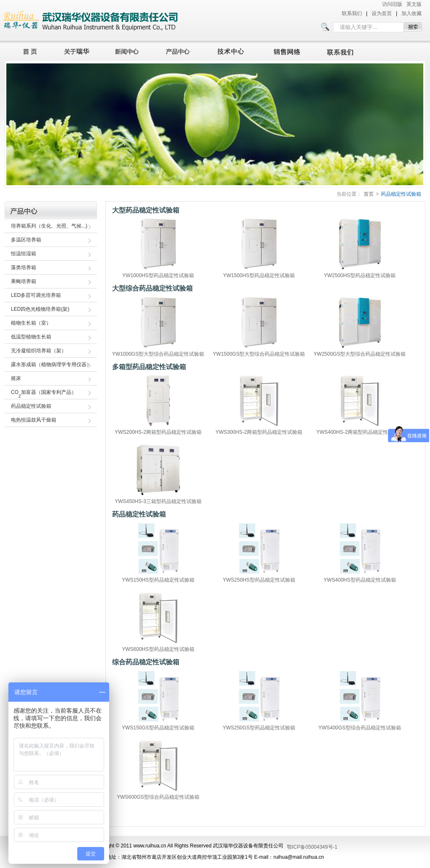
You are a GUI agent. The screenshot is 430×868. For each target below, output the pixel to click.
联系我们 (352, 13)
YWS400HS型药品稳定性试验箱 (359, 580)
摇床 (16, 378)
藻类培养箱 (24, 267)
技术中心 (234, 50)
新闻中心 (128, 50)
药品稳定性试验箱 (401, 194)
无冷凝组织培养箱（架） (39, 351)
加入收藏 (412, 13)
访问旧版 (392, 4)
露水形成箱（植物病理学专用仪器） (51, 365)
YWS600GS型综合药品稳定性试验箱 (158, 797)
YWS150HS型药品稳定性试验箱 (158, 580)
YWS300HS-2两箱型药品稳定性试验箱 (259, 432)
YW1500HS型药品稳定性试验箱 (259, 275)
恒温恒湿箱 (24, 254)
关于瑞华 (77, 50)
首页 (28, 50)
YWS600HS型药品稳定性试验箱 (158, 649)
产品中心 (180, 50)
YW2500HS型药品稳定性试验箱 (360, 275)
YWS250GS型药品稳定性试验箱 (259, 728)
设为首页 (382, 13)
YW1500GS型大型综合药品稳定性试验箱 (259, 354)
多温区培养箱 (26, 240)
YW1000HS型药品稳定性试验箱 (158, 275)
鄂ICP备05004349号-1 (312, 847)
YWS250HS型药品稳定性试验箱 (259, 580)
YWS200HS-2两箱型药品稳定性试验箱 (158, 432)
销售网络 (288, 50)
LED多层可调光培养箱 (36, 295)
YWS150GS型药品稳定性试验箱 (158, 728)
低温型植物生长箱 (31, 337)
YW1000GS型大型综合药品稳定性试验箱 (158, 354)
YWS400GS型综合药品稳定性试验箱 (360, 728)
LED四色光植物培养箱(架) (40, 309)
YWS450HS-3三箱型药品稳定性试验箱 (158, 501)
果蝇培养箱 (24, 281)
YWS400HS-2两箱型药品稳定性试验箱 (360, 432)
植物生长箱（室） (31, 323)
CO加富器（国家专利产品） (44, 394)
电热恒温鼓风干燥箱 (34, 420)
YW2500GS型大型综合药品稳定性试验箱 (360, 354)
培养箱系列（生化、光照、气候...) (49, 226)
